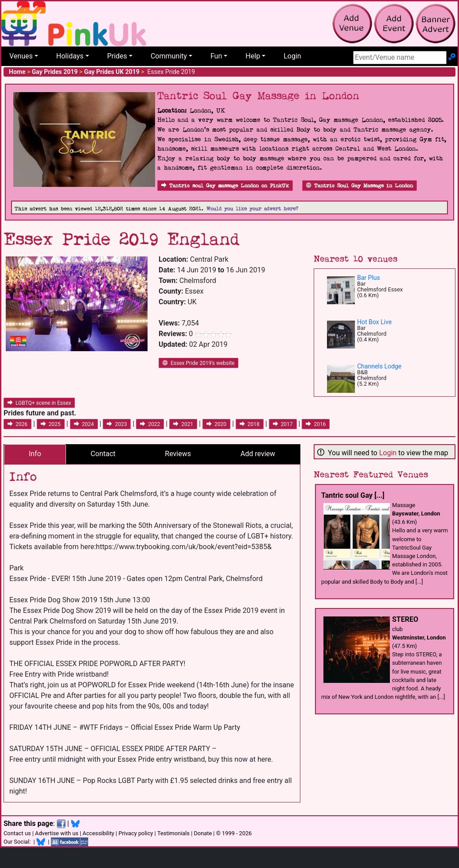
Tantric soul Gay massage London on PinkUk (225, 186)
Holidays (70, 56)
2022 (150, 424)
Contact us (17, 833)
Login (292, 56)
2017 (283, 424)
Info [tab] (35, 454)
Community (169, 56)
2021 (183, 424)
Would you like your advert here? (252, 209)
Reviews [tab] (178, 454)
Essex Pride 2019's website (198, 363)
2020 (216, 424)
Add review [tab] (258, 454)
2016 (316, 424)
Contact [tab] (103, 454)
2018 (250, 424)
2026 (18, 424)
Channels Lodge (379, 366)
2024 (84, 424)
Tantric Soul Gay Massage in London (360, 186)
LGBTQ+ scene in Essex (39, 403)
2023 (117, 424)
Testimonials (173, 833)
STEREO (405, 619)
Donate (203, 833)
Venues (21, 56)
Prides (117, 56)
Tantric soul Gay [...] (353, 495)
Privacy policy (136, 833)
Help (253, 56)
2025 (51, 424)
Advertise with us (57, 833)
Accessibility (98, 833)
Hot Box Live (374, 322)
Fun (216, 56)
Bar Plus (369, 278)
